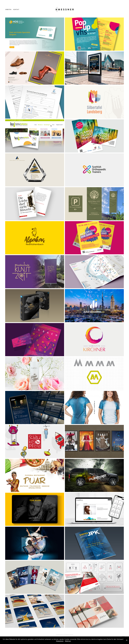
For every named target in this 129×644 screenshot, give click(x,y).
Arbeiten (8, 9)
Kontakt (16, 9)
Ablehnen (68, 641)
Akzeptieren (60, 641)
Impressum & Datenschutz (64, 635)
